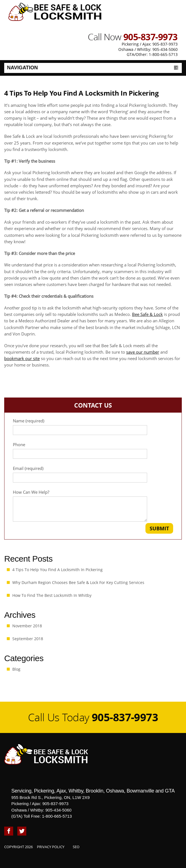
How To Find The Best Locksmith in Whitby (52, 595)
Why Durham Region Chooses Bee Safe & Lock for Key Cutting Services (78, 582)
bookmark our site (22, 358)
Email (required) (93, 474)
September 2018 (28, 639)
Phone (93, 450)
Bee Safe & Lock (147, 314)
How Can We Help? (93, 506)
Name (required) (93, 427)
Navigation (93, 68)
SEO (76, 847)
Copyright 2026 (18, 847)
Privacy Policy (51, 847)
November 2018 (27, 626)
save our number (143, 352)
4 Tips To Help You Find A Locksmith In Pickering (57, 570)
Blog (16, 669)
